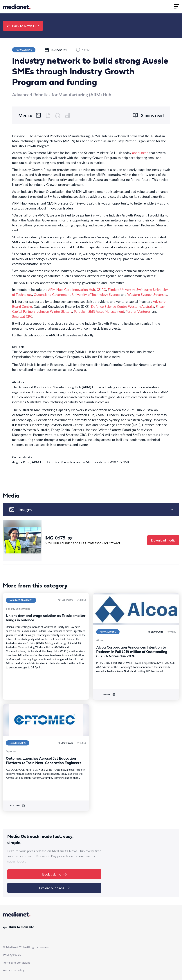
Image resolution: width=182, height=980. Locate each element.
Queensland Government (52, 294)
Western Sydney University (147, 294)
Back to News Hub (23, 26)
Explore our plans (54, 888)
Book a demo (54, 874)
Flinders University (121, 289)
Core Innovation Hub (80, 289)
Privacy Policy (12, 955)
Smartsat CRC (22, 316)
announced (140, 153)
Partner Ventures (138, 311)
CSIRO (101, 289)
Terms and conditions (17, 962)
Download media (163, 540)
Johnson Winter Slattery (55, 311)
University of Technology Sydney (96, 294)
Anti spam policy (14, 970)
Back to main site (18, 927)
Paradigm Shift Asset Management (99, 311)
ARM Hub (55, 289)
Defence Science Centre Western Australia (123, 306)
